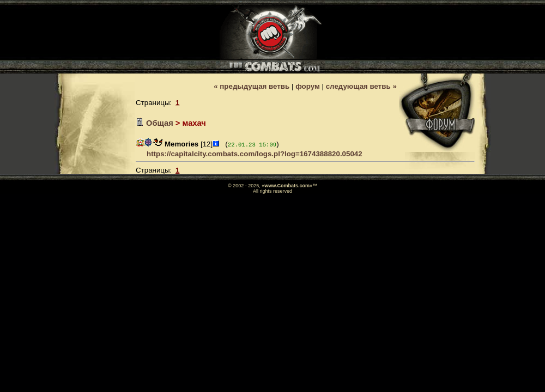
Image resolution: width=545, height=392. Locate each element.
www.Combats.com (287, 186)
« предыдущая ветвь (252, 86)
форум (308, 86)
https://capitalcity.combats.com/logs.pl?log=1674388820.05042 (255, 154)
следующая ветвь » (361, 86)
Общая (160, 123)
